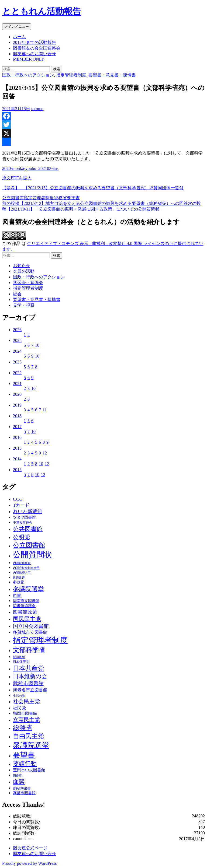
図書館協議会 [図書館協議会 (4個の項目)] (24, 606)
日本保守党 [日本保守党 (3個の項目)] (21, 662)
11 (45, 410)
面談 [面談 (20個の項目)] (19, 781)
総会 (17, 294)
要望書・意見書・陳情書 (112, 75)
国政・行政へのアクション (28, 75)
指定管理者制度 (71, 75)
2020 (17, 394)
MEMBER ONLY (29, 59)
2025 (17, 340)
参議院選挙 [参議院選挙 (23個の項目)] (28, 589)
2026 (17, 330)
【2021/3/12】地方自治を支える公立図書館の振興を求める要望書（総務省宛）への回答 (95, 203)
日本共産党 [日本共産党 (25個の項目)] (28, 668)
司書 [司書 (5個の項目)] (17, 596)
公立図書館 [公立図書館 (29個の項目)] (29, 545)
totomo (37, 109)
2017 (17, 427)
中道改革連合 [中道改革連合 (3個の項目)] (23, 523)
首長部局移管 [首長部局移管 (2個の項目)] (22, 788)
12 (45, 453)
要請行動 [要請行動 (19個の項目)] (25, 764)
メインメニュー (17, 27)
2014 (17, 459)
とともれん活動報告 (42, 11)
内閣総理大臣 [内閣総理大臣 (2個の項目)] (22, 573)
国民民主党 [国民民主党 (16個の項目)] (27, 619)
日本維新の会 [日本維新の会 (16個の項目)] (30, 676)
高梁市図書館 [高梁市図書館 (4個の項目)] (24, 793)
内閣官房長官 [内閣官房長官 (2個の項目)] (22, 563)
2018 (17, 416)
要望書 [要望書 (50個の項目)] (24, 755)
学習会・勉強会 (28, 283)
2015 (17, 448)
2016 (17, 437)
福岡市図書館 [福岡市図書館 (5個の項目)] (25, 713)
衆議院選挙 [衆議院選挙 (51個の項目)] (31, 745)
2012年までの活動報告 (34, 42)
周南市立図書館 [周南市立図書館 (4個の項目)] (26, 601)
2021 (17, 384)
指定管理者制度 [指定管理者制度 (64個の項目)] (40, 640)
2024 (17, 351)
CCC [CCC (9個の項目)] (18, 499)
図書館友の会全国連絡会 (37, 48)
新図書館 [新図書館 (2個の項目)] (19, 657)
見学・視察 (24, 305)
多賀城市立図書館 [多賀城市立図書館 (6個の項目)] (30, 632)
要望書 (73, 198)
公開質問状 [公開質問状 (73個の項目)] (32, 555)
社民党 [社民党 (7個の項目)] (19, 708)
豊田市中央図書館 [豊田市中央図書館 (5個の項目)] (29, 770)
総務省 (60, 198)
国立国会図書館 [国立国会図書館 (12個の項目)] (31, 626)
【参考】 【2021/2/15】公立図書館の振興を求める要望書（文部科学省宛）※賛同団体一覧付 (93, 188)
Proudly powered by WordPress (29, 863)
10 (37, 345)
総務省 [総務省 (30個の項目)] (23, 728)
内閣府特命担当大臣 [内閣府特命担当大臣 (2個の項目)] (26, 568)
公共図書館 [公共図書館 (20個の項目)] (28, 529)
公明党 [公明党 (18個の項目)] (21, 537)
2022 (17, 373)
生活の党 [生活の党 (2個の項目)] (19, 696)
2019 (17, 405)
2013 (17, 470)
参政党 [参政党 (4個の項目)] (19, 582)
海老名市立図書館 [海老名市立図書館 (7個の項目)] (30, 690)
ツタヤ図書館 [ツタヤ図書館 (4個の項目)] (24, 517)
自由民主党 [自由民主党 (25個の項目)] (28, 736)
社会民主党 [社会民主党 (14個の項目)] (26, 701)
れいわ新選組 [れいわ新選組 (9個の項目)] (27, 512)
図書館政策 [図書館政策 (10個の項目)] (25, 612)
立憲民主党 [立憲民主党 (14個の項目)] (26, 720)
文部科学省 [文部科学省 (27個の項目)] (29, 650)
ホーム (19, 37)
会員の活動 (24, 271)
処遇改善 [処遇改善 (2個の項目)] (19, 578)
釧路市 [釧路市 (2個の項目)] (17, 776)
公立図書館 (13, 198)
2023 (17, 362)
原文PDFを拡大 (17, 178)
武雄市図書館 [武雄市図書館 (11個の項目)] (28, 683)
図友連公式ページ (30, 848)
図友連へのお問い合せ (34, 54)
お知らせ (22, 266)
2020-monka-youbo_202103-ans (30, 168)
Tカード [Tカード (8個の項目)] (21, 505)
